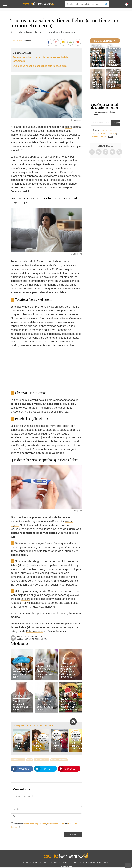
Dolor (30, 760)
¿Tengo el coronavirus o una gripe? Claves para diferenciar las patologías (69, 670)
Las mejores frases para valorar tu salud (33, 726)
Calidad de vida (18, 760)
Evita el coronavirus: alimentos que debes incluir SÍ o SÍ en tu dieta (69, 704)
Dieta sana (67, 694)
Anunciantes (103, 863)
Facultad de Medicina (50, 262)
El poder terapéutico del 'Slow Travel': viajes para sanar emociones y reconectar (98, 55)
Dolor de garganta (42, 661)
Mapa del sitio (66, 867)
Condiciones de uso (56, 824)
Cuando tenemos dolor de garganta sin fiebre (21, 705)
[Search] (106, 4)
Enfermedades (35, 631)
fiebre (69, 127)
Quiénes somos (31, 863)
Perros (17, 664)
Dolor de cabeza (42, 760)
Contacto (90, 863)
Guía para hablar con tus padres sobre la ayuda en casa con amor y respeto (114, 78)
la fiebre (26, 599)
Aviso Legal (78, 863)
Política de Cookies (99, 137)
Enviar (73, 834)
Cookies (44, 863)
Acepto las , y (104, 134)
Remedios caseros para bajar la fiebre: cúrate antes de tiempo (45, 704)
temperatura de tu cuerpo (53, 430)
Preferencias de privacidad (35, 824)
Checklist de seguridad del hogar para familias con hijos (97, 80)
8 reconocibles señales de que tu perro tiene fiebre (21, 673)
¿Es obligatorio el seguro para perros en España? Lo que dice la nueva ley (114, 55)
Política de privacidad (60, 863)
